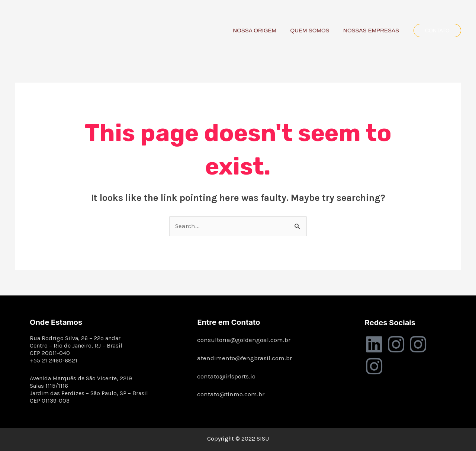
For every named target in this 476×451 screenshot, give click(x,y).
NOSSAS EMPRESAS (373, 30)
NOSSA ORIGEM (262, 30)
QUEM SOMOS (314, 30)
